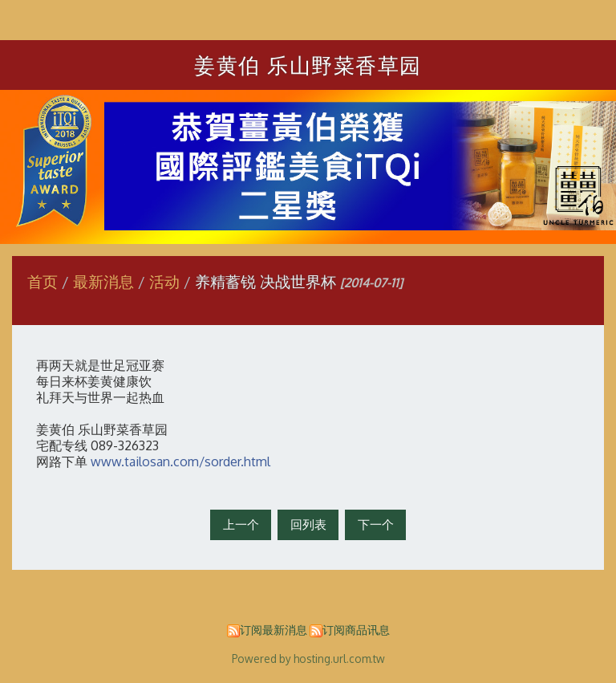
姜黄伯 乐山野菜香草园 (308, 65)
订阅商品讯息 (356, 630)
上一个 (241, 524)
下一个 (376, 524)
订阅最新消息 (274, 630)
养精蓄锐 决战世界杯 (265, 281)
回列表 (308, 524)
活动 (164, 281)
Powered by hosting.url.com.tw (308, 659)
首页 (43, 281)
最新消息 (105, 281)
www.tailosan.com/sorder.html (180, 461)
